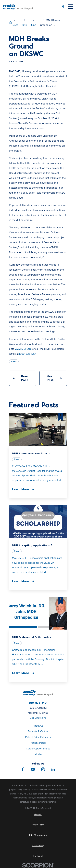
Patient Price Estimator (38, 737)
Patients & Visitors (38, 731)
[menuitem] (38, 815)
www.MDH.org (23, 349)
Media (38, 754)
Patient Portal (38, 743)
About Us (38, 726)
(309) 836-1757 (27, 354)
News (14, 361)
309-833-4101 (38, 703)
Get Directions (38, 718)
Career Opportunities (38, 749)
